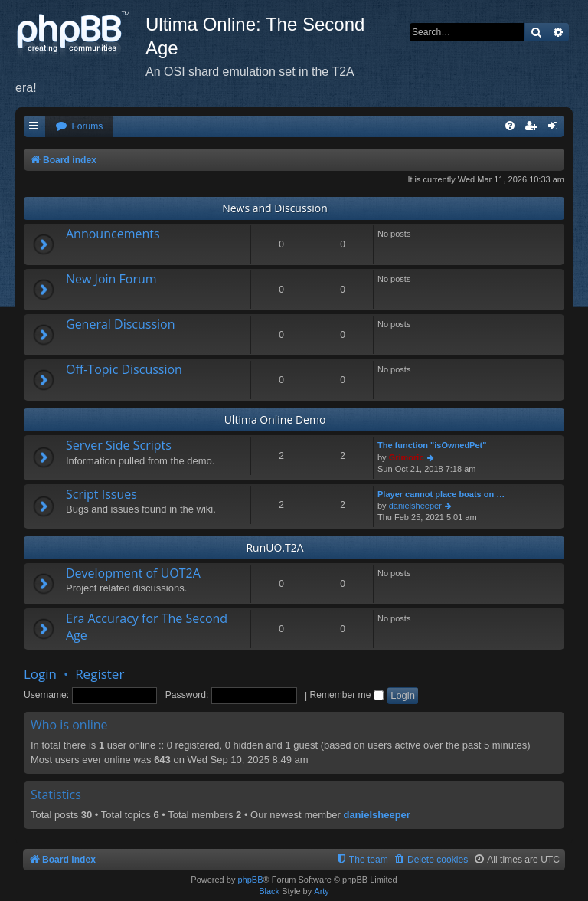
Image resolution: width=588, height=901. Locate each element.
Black (269, 891)
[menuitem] (79, 127)
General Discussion (121, 324)
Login (40, 674)
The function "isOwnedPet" (432, 445)
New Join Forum (111, 279)
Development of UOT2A (133, 573)
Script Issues (101, 494)
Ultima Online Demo (275, 419)
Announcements (113, 234)
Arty (322, 891)
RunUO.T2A (274, 547)
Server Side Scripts (119, 445)
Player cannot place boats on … (441, 494)
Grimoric (407, 457)
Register (100, 674)
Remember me (346, 695)
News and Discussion (275, 208)
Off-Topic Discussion (124, 369)
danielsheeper (415, 506)
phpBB (250, 880)
